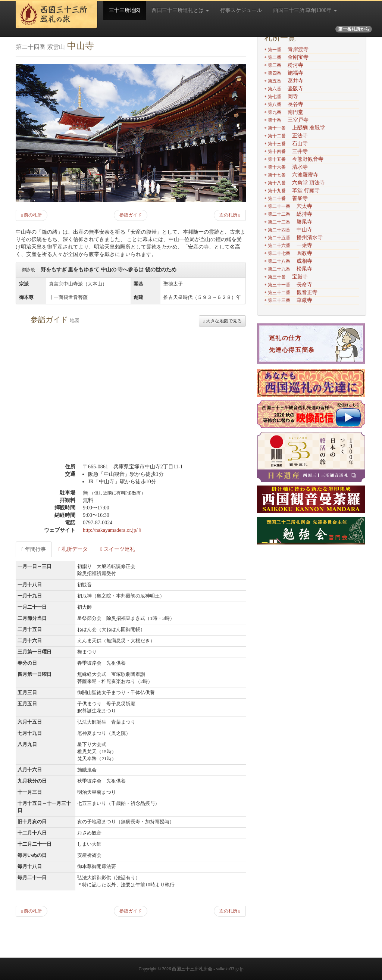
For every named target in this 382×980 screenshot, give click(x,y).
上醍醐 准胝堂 (295, 128)
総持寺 (288, 214)
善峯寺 (286, 198)
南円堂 (284, 112)
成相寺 (288, 261)
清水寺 (286, 167)
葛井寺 (284, 81)
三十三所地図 (125, 10)
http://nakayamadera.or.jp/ (112, 530)
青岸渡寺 (286, 49)
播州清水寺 (294, 238)
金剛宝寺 (286, 57)
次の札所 (230, 215)
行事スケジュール (241, 10)
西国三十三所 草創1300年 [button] (305, 10)
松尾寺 (288, 269)
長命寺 (288, 285)
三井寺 (286, 151)
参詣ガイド (131, 215)
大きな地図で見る (222, 321)
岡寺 (281, 96)
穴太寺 (288, 206)
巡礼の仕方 (285, 338)
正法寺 (286, 136)
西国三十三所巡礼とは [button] (180, 10)
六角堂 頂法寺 (295, 183)
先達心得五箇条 (292, 350)
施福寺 (284, 73)
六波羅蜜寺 (291, 175)
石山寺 (286, 143)
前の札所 (32, 215)
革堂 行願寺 (292, 191)
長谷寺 (284, 104)
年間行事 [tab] (34, 549)
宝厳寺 (286, 277)
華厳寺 (288, 300)
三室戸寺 (286, 120)
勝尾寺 (288, 222)
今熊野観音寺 (294, 159)
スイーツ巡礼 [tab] (118, 549)
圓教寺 (288, 253)
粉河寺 (284, 65)
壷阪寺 (284, 89)
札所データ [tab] (73, 549)
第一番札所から (354, 29)
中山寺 (288, 230)
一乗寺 (288, 245)
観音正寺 (291, 292)
